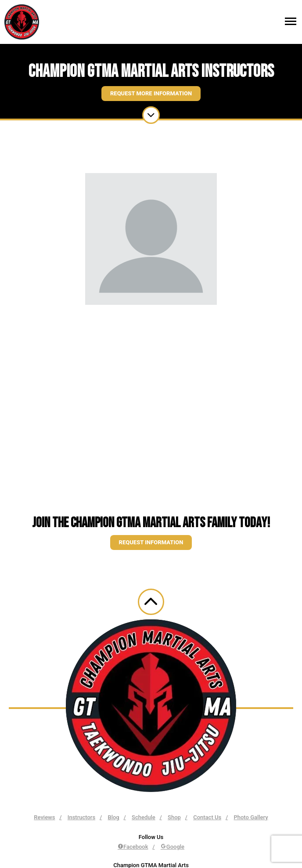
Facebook (133, 847)
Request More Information (151, 93)
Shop (174, 817)
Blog (113, 817)
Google (173, 847)
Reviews (44, 817)
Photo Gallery (251, 817)
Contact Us (207, 817)
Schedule (144, 817)
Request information (151, 542)
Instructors (81, 817)
